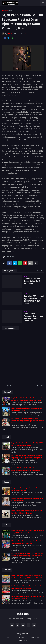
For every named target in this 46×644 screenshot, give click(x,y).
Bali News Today (33, 638)
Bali (11, 11)
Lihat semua (40, 271)
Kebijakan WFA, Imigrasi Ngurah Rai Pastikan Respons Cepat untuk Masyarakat (34, 300)
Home (9, 638)
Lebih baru (7, 385)
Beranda (5, 11)
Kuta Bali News (19, 638)
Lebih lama (39, 385)
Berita (12, 257)
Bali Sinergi (23, 640)
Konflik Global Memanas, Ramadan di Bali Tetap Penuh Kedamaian (33, 317)
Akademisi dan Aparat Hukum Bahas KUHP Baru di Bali (33, 281)
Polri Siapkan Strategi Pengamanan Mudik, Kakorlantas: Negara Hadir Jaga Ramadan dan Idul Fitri (28, 421)
